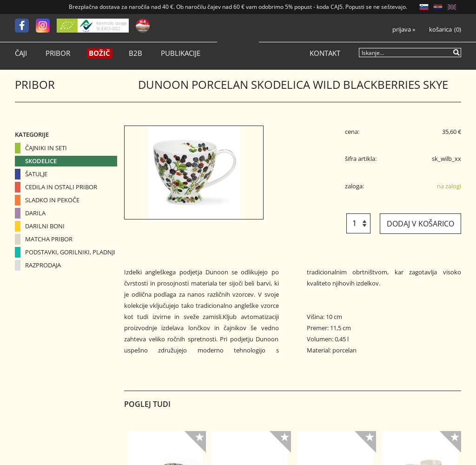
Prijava (404, 30)
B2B (136, 53)
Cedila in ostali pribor (61, 187)
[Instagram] (46, 26)
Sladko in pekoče (52, 200)
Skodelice (41, 161)
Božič (99, 53)
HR (438, 7)
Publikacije (181, 53)
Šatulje (36, 174)
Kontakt (325, 53)
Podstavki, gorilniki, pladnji (70, 252)
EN (452, 7)
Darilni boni (45, 226)
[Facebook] (25, 26)
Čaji (21, 53)
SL (424, 7)
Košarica (440, 30)
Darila (35, 213)
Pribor (58, 53)
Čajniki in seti (46, 148)
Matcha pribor (49, 239)
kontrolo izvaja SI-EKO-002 (111, 26)
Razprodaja (43, 265)
